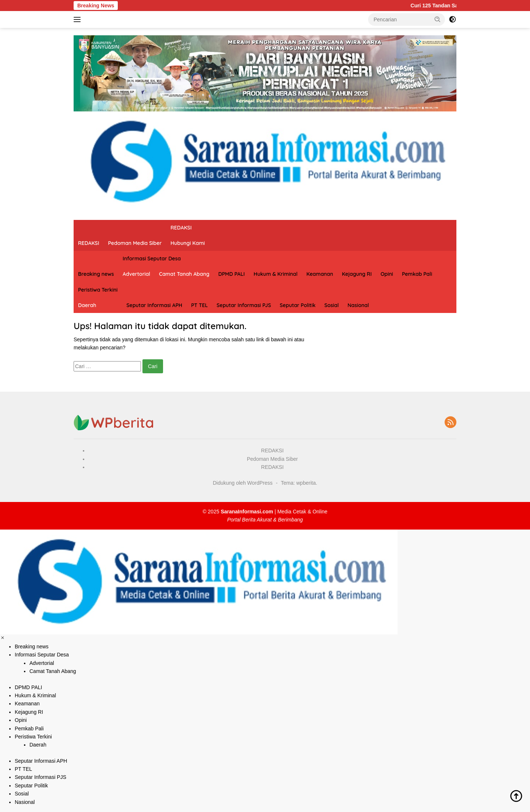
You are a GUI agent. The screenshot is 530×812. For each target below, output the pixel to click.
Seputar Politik (298, 305)
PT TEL (199, 305)
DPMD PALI (232, 274)
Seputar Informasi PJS (244, 305)
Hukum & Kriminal (275, 274)
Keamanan (320, 274)
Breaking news (96, 274)
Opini (387, 274)
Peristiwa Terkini (98, 290)
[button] (438, 19)
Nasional (358, 305)
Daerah (87, 305)
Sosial (331, 305)
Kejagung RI (357, 274)
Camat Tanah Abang (184, 274)
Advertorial (136, 274)
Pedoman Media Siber (135, 243)
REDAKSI (89, 243)
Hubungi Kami (188, 243)
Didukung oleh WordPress (243, 483)
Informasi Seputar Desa (152, 259)
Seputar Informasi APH (155, 305)
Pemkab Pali (417, 274)
